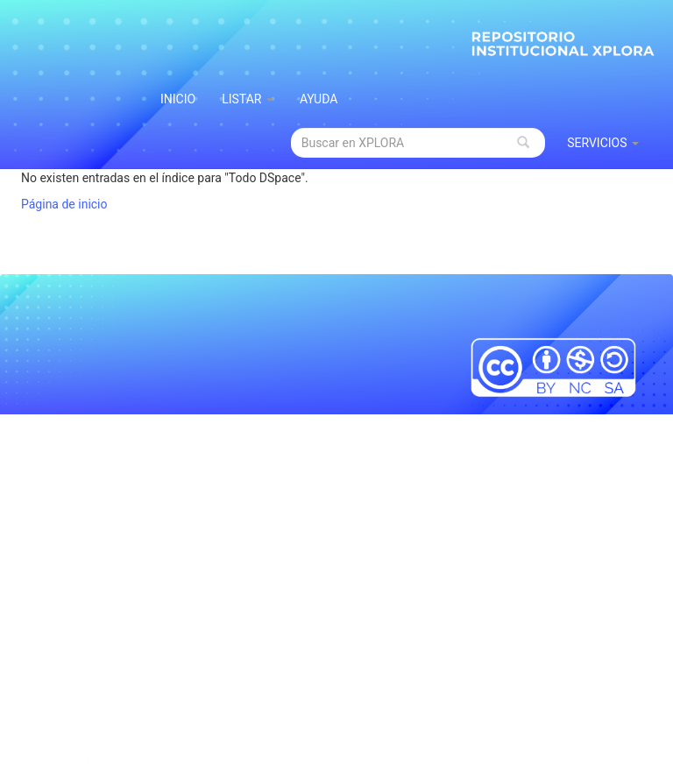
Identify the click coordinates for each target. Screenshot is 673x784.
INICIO (178, 99)
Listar (248, 99)
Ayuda (319, 99)
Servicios (603, 143)
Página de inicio (64, 204)
